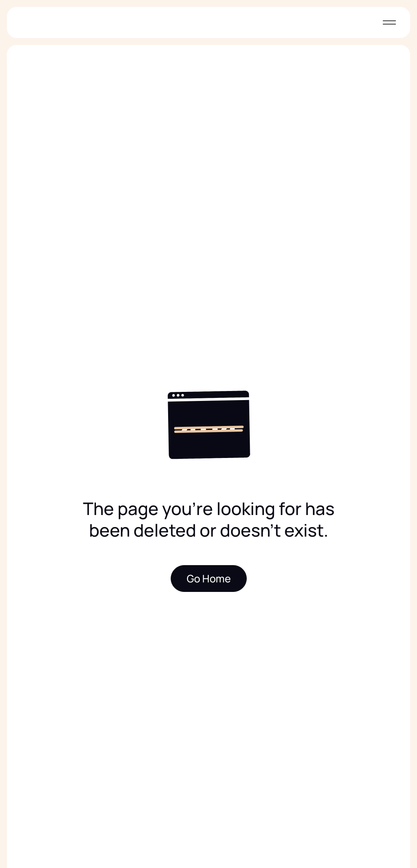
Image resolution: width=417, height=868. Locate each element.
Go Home (209, 578)
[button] (388, 22)
